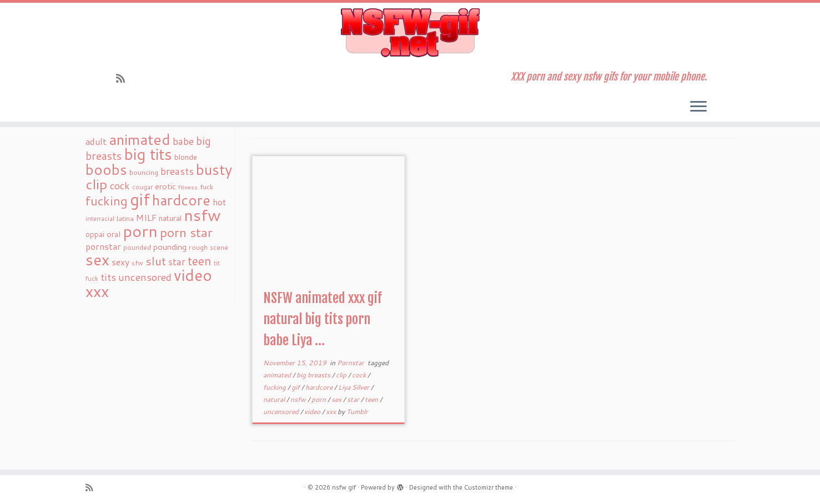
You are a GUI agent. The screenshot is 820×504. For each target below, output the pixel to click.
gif (296, 387)
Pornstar (351, 363)
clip (342, 375)
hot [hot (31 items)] (219, 202)
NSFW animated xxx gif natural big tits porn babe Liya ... (323, 319)
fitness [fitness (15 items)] (188, 187)
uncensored (282, 412)
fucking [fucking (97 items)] (107, 201)
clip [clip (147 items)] (97, 184)
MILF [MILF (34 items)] (146, 218)
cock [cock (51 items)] (120, 185)
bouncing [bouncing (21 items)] (144, 172)
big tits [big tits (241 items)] (148, 154)
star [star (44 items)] (177, 262)
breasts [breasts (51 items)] (177, 171)
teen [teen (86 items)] (200, 261)
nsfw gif (344, 487)
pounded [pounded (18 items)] (137, 247)
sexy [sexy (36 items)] (120, 262)
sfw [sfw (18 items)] (137, 263)
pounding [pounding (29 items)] (170, 247)
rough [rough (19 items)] (198, 247)
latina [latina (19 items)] (125, 218)
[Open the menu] (698, 107)
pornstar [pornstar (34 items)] (103, 246)
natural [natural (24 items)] (170, 218)
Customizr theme (489, 487)
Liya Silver (354, 387)
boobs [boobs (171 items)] (106, 169)
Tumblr (357, 412)
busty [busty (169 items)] (214, 169)
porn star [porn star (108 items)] (186, 232)
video (313, 412)
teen (372, 399)
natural (275, 399)
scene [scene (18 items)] (219, 247)
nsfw (299, 399)
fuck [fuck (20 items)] (207, 187)
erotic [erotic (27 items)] (165, 186)
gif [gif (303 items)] (140, 199)
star (354, 399)
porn (320, 399)
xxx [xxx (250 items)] (97, 291)
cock (360, 375)
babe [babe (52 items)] (183, 141)
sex (337, 399)
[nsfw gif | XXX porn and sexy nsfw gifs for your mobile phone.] (410, 33)
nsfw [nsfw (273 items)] (202, 215)
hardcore (320, 387)
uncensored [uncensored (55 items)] (145, 277)
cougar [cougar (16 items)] (142, 187)
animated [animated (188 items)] (140, 139)
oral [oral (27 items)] (114, 234)
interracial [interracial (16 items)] (100, 219)
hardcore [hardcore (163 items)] (181, 200)
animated (278, 375)
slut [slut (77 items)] (156, 261)
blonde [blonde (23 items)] (186, 157)
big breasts (314, 375)
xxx (332, 412)
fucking (275, 387)
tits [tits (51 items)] (108, 277)
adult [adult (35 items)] (96, 142)
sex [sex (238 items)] (97, 259)
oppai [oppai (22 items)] (95, 234)
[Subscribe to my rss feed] (124, 78)
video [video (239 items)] (193, 275)
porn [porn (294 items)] (140, 231)
